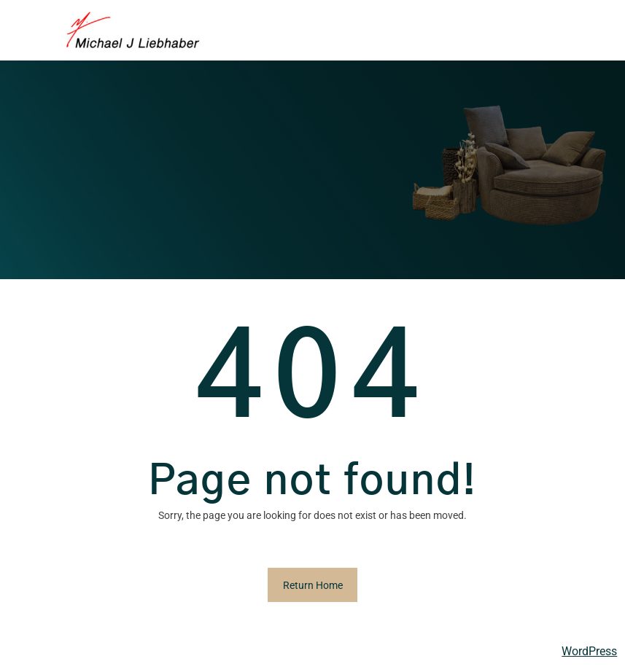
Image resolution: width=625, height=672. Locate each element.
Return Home (313, 585)
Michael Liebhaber (59, 651)
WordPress (589, 651)
